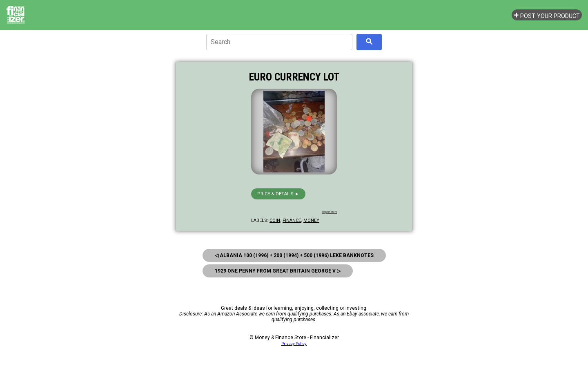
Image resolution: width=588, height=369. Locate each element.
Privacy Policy (294, 343)
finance (292, 220)
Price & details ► (278, 194)
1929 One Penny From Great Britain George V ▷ (278, 271)
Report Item (330, 212)
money (311, 220)
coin (275, 220)
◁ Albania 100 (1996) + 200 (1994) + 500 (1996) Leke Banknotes (294, 255)
